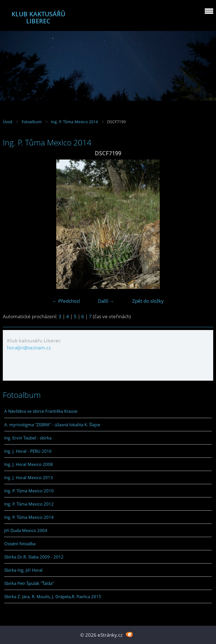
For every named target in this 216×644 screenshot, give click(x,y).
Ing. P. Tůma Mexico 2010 (29, 491)
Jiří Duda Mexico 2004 (26, 530)
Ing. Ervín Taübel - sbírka (28, 438)
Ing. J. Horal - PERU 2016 (28, 451)
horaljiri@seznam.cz (29, 348)
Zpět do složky (148, 301)
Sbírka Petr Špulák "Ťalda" (29, 583)
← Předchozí (66, 301)
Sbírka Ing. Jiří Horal (23, 570)
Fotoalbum (32, 122)
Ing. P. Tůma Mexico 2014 (74, 122)
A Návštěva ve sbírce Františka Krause (41, 411)
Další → (106, 301)
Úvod (8, 122)
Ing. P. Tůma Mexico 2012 (29, 504)
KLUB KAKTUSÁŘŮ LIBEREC (38, 17)
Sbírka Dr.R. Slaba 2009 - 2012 (34, 557)
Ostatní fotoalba (20, 544)
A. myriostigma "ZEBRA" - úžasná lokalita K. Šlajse (52, 425)
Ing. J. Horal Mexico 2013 (29, 477)
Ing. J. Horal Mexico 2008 (29, 464)
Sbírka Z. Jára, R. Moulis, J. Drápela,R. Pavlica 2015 (53, 596)
